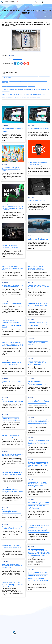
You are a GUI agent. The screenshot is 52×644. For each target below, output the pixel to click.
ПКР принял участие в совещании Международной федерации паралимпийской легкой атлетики (12, 511)
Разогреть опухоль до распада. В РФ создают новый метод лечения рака (12, 528)
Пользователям (46, 2)
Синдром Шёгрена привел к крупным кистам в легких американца (12, 286)
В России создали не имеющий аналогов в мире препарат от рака (12, 436)
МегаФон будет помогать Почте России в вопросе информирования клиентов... (22, 98)
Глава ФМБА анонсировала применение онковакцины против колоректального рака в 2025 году (37, 383)
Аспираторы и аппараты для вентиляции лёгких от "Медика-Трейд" (38, 239)
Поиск (38, 2)
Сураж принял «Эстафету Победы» (12, 304)
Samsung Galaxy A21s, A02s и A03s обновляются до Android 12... (18, 86)
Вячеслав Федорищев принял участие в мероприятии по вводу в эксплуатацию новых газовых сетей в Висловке (39, 401)
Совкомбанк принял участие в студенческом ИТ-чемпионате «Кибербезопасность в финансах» (12, 419)
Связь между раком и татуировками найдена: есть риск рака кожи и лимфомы (38, 343)
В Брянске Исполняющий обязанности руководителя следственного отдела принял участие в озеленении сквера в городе (38, 443)
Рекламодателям (38, 637)
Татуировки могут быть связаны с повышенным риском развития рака (12, 546)
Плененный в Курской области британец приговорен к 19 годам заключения (11, 169)
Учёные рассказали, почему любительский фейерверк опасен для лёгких (13, 268)
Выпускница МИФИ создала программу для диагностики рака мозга (13, 455)
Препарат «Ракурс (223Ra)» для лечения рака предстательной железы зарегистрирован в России (13, 584)
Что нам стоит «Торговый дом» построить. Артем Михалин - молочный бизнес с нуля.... (24, 94)
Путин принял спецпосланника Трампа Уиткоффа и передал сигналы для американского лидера (38, 305)
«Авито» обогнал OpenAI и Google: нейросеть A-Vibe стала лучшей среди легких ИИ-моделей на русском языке (13, 344)
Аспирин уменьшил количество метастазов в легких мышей (36, 201)
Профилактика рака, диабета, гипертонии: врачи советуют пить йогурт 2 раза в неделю (37, 363)
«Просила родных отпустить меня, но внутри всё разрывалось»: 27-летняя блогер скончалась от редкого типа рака (38, 464)
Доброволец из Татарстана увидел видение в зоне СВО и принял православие (12, 364)
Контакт (24, 637)
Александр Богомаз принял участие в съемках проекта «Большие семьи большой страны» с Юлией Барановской (38, 485)
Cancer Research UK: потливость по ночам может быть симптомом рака (12, 474)
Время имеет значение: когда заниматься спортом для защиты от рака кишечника (12, 566)
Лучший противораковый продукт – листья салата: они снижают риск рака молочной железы (38, 324)
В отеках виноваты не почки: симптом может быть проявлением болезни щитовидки (13, 130)
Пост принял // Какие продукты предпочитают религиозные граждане (13, 401)
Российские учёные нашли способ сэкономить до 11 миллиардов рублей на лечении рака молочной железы (38, 422)
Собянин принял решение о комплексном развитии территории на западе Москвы (13, 491)
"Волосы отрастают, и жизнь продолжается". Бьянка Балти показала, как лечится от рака (36, 268)
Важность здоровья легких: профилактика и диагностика (10, 247)
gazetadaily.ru (11, 55)
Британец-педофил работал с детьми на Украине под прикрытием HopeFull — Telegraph (13, 208)
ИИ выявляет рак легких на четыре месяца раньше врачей (37, 163)
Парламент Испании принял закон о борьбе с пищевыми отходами (12, 382)
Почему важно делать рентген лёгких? (38, 128)
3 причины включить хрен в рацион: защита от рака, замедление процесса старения (38, 287)
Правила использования (16, 637)
